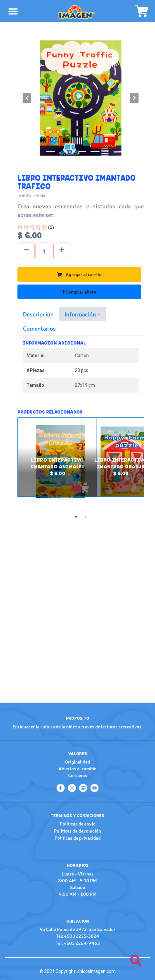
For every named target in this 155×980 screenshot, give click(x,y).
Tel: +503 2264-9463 (78, 943)
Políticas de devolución (77, 831)
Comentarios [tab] (39, 328)
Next (149, 465)
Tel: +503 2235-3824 (77, 936)
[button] (27, 98)
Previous (13, 465)
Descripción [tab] (38, 314)
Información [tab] (81, 314)
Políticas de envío (78, 824)
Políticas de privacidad (78, 838)
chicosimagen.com (96, 971)
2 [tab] (86, 517)
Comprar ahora (79, 292)
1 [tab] (76, 517)
